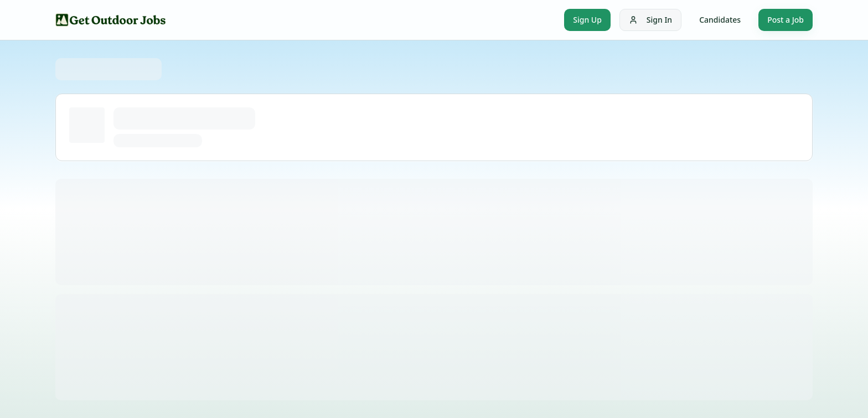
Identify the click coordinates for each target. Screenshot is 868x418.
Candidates (720, 20)
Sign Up (587, 20)
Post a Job (786, 20)
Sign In (650, 20)
